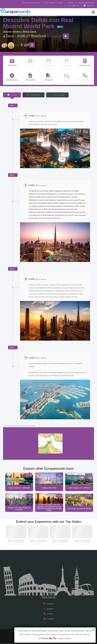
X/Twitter (48, 614)
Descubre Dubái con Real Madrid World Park (38, 23)
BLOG (59, 3)
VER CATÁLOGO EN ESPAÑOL (26, 3)
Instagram (48, 609)
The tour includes (57, 95)
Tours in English (73, 6)
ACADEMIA (68, 3)
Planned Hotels (33, 95)
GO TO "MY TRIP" (46, 3)
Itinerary (12, 95)
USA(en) (90, 6)
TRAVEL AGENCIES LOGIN (85, 3)
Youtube (48, 619)
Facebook (49, 604)
